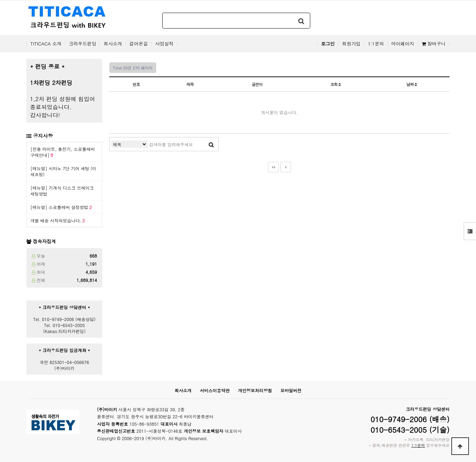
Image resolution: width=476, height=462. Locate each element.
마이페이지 (403, 44)
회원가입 (351, 44)
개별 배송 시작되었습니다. (58, 220)
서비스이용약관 (215, 390)
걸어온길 (139, 44)
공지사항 (43, 136)
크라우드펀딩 (83, 44)
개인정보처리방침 (255, 390)
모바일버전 (291, 390)
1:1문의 (376, 44)
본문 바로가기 (0, 0)
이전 (286, 167)
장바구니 (434, 44)
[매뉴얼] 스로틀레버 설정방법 (61, 207)
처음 (273, 167)
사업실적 (164, 44)
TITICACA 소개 (46, 44)
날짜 (412, 84)
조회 (335, 84)
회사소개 (113, 44)
